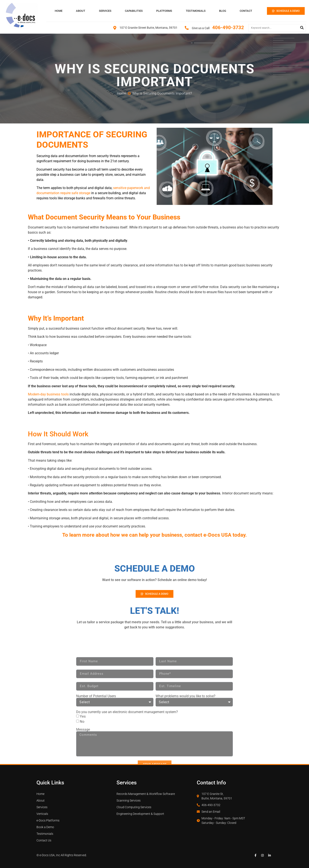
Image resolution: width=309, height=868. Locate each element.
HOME (59, 11)
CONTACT (246, 11)
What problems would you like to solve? (186, 752)
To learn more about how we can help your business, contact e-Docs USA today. (154, 535)
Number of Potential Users (96, 752)
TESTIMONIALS (196, 11)
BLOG (223, 11)
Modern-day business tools (48, 394)
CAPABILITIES (134, 11)
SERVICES (105, 11)
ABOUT (81, 11)
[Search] (302, 28)
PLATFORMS (164, 11)
